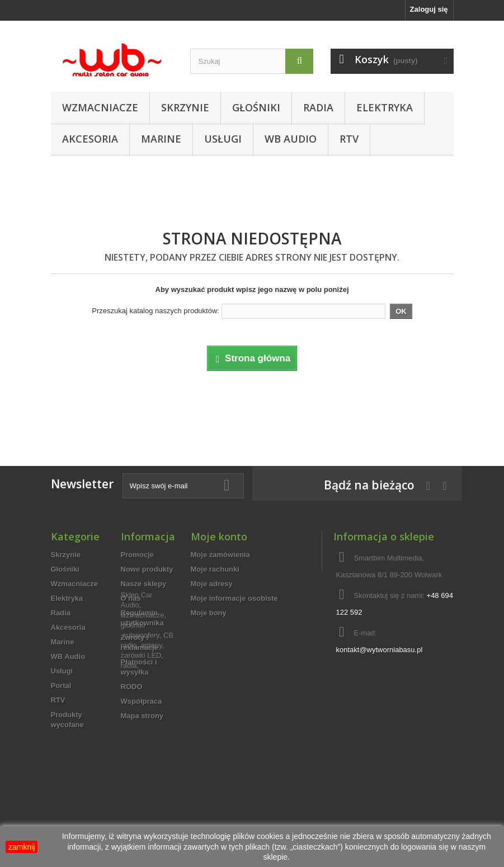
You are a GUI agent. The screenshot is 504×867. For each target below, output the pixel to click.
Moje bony (209, 613)
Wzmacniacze (100, 107)
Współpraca (142, 701)
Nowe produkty (147, 569)
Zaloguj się (429, 9)
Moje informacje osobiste (234, 598)
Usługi (223, 139)
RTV (349, 139)
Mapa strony (142, 716)
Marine (161, 139)
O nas (131, 598)
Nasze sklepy (144, 584)
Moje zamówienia (220, 555)
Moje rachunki (215, 569)
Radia (318, 107)
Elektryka (385, 107)
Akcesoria (90, 139)
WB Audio (291, 139)
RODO (132, 687)
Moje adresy (212, 584)
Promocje (137, 555)
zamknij (22, 847)
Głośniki (256, 107)
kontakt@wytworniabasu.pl (379, 650)
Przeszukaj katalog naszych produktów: (156, 311)
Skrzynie (185, 107)
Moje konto (219, 536)
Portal (61, 685)
